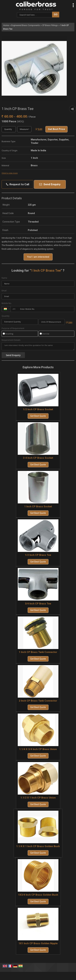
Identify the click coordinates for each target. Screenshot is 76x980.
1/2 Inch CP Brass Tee (38, 555)
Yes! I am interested (38, 257)
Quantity (6, 316)
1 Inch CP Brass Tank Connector (38, 652)
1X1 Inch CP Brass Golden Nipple (38, 943)
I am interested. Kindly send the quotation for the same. (38, 346)
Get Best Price (56, 129)
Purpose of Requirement (13, 328)
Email (4, 291)
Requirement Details (11, 340)
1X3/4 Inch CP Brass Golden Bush (38, 895)
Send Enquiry (50, 184)
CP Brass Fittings (50, 25)
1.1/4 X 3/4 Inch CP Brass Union (38, 749)
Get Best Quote (38, 416)
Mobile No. (7, 303)
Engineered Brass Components (26, 25)
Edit (39, 129)
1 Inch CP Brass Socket (38, 507)
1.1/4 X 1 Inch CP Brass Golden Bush (38, 846)
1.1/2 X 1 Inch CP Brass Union (38, 798)
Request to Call (18, 184)
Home (6, 25)
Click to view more (10, 173)
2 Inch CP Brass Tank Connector (38, 701)
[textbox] (24, 129)
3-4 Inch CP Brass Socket (38, 458)
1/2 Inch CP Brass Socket (38, 409)
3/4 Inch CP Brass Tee (38, 604)
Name (4, 278)
